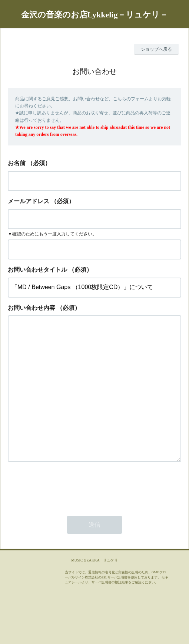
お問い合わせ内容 (31, 308)
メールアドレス (29, 201)
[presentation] (64, 516)
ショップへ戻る (156, 49)
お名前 (17, 163)
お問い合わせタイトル (37, 270)
